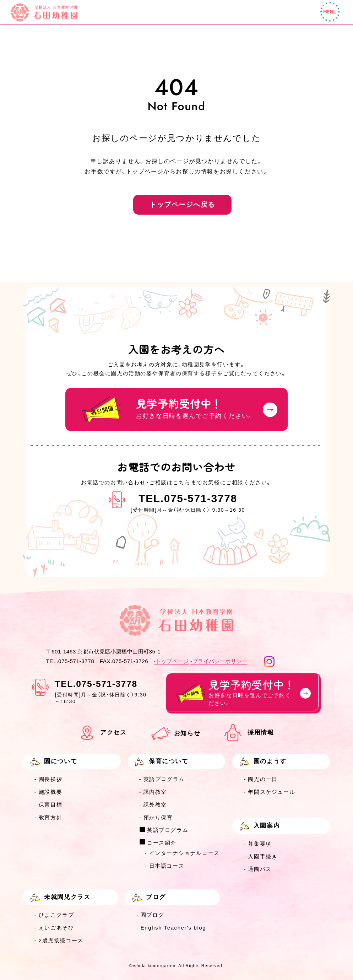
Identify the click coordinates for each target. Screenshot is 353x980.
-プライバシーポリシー (219, 661)
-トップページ (171, 661)
